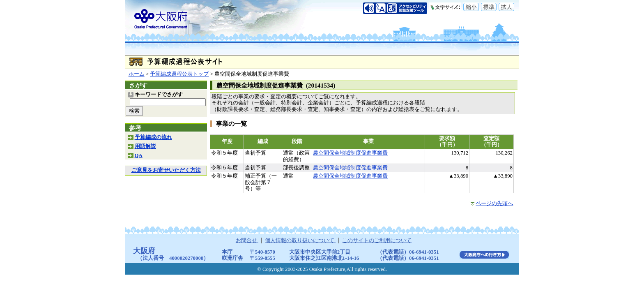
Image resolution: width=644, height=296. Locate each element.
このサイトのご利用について (377, 240)
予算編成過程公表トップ (179, 74)
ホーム (137, 74)
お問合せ (247, 240)
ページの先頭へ (494, 203)
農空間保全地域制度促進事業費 (350, 153)
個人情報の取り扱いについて (300, 240)
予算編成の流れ (153, 137)
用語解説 (145, 146)
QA (139, 155)
